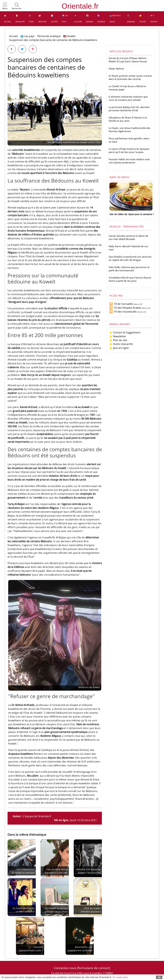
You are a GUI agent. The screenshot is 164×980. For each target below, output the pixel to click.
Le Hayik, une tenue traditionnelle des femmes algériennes (129, 130)
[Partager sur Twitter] (22, 49)
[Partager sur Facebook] (12, 49)
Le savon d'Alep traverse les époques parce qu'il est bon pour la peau (129, 150)
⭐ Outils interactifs (121, 344)
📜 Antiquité (20, 19)
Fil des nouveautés (123, 312)
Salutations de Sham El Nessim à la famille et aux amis (128, 119)
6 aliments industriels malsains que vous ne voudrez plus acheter (128, 98)
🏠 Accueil (8, 19)
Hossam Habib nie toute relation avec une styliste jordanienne (129, 161)
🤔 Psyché (142, 19)
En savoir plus (120, 977)
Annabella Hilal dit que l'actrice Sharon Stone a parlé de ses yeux (130, 279)
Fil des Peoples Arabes (125, 308)
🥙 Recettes (43, 19)
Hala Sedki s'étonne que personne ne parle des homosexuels (129, 269)
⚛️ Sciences (101, 19)
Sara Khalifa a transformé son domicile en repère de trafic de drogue (130, 258)
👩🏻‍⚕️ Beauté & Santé (115, 19)
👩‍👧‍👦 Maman (90, 19)
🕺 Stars (31, 19)
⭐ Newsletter (118, 336)
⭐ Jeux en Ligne (119, 348)
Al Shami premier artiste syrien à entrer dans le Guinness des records (130, 77)
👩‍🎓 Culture (78, 19)
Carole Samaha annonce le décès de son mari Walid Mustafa (128, 237)
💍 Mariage (131, 19)
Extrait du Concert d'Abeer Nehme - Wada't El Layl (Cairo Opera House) (128, 60)
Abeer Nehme (116, 69)
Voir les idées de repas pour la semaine (131, 214)
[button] (5, 6)
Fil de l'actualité (121, 304)
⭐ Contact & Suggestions (125, 332)
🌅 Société (54, 19)
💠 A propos (154, 19)
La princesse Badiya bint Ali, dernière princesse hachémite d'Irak (129, 109)
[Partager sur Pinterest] (33, 49)
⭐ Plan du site (118, 340)
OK (159, 977)
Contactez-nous (65, 968)
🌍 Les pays (65, 19)
